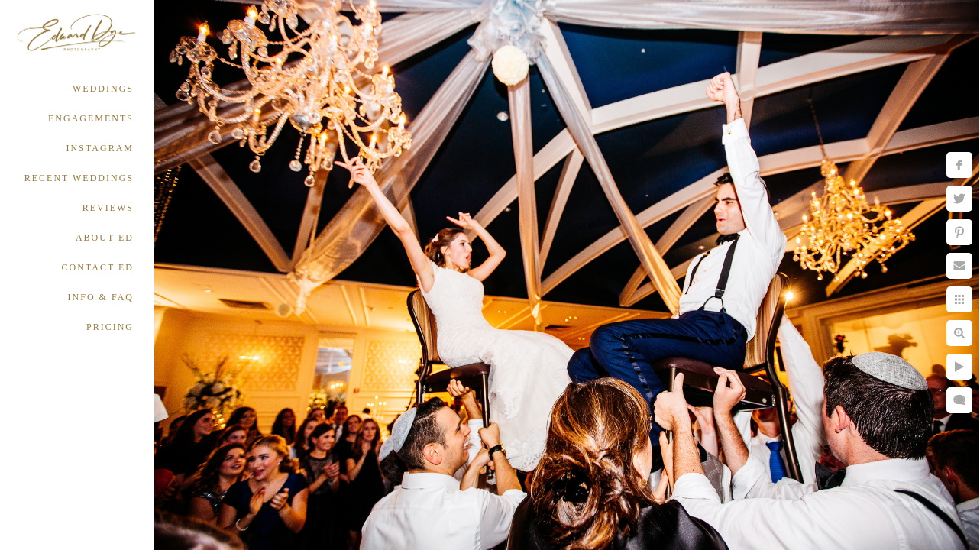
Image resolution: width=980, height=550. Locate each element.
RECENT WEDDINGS (79, 178)
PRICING (110, 327)
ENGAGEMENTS (91, 118)
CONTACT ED (98, 267)
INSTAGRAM (100, 148)
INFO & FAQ (101, 297)
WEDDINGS (103, 89)
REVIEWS (108, 208)
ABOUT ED (105, 238)
